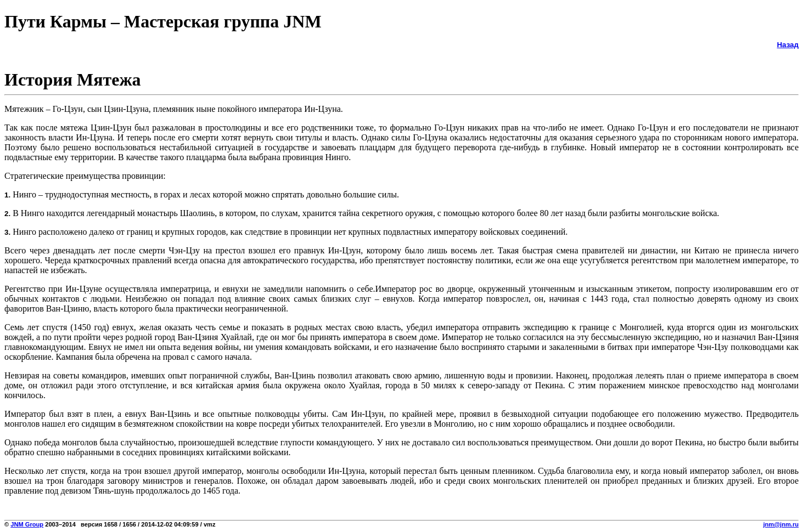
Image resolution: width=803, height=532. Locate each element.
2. (7, 214)
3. (7, 232)
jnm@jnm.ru (781, 524)
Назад (788, 45)
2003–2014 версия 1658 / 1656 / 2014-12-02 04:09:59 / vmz (129, 524)
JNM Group (27, 524)
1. (7, 195)
